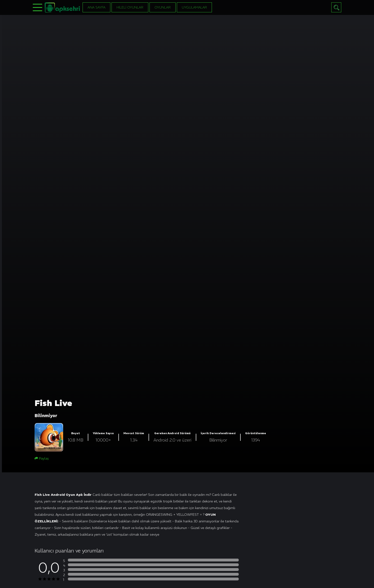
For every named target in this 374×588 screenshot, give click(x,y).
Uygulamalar (194, 7)
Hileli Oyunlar (130, 7)
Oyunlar (163, 7)
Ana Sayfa (96, 7)
